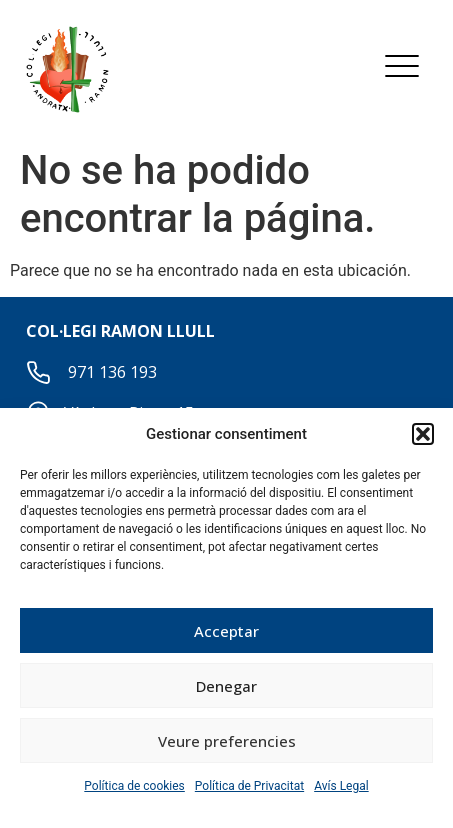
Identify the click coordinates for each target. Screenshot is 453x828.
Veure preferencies (227, 741)
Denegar (226, 686)
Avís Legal (341, 786)
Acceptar (226, 631)
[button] (423, 434)
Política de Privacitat (249, 786)
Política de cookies (134, 786)
